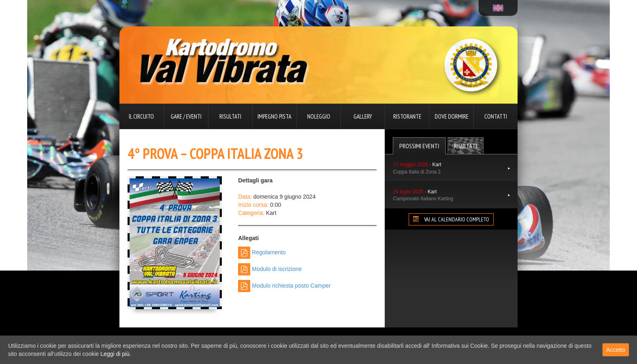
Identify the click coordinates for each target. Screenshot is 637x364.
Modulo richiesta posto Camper (284, 286)
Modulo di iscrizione (270, 269)
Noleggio (319, 116)
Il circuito (141, 116)
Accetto (616, 350)
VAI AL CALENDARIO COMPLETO (451, 219)
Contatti (496, 116)
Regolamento (262, 253)
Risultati (230, 116)
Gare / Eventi (186, 116)
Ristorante (407, 116)
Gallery (363, 116)
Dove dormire (452, 116)
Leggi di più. (116, 354)
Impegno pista (274, 116)
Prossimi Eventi (419, 146)
